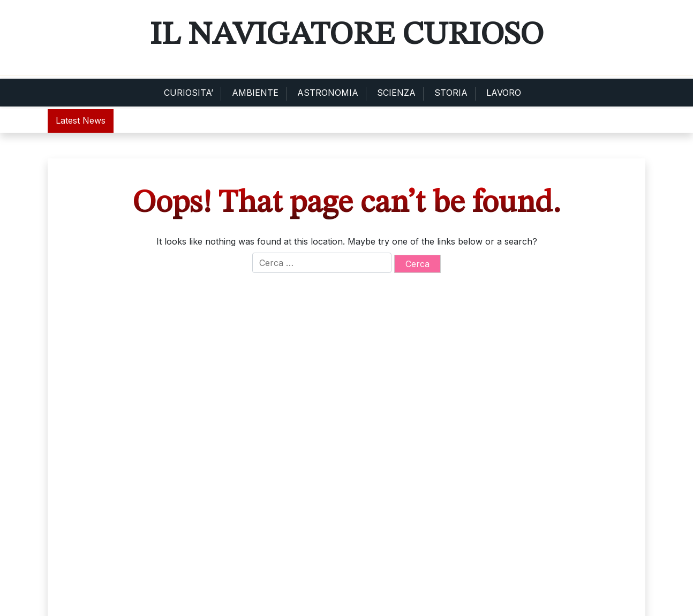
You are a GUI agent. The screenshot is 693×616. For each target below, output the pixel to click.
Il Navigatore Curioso (347, 35)
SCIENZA (396, 93)
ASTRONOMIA (328, 93)
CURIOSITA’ (189, 93)
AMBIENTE (255, 93)
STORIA (451, 93)
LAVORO (504, 93)
